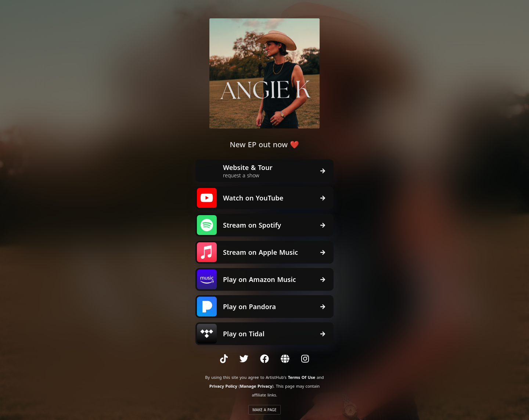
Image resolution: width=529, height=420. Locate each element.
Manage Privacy (256, 386)
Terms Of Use (302, 377)
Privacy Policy (223, 386)
